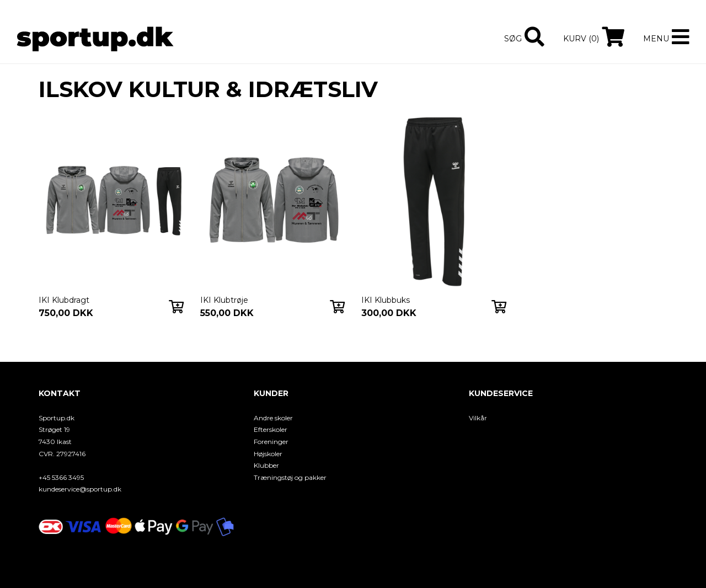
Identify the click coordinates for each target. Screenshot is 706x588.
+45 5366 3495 (61, 477)
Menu (656, 39)
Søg (513, 39)
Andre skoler (273, 418)
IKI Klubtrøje (224, 300)
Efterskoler (271, 429)
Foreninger (271, 442)
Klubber (266, 465)
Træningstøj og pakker (290, 477)
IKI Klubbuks (386, 300)
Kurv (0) (581, 39)
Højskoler (268, 454)
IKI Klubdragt (64, 300)
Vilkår (478, 418)
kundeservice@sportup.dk (80, 489)
